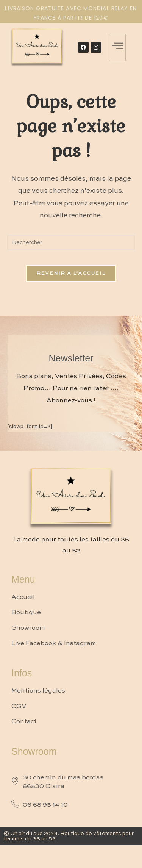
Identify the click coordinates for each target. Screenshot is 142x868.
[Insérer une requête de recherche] (71, 242)
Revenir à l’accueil (71, 273)
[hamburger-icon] (117, 47)
